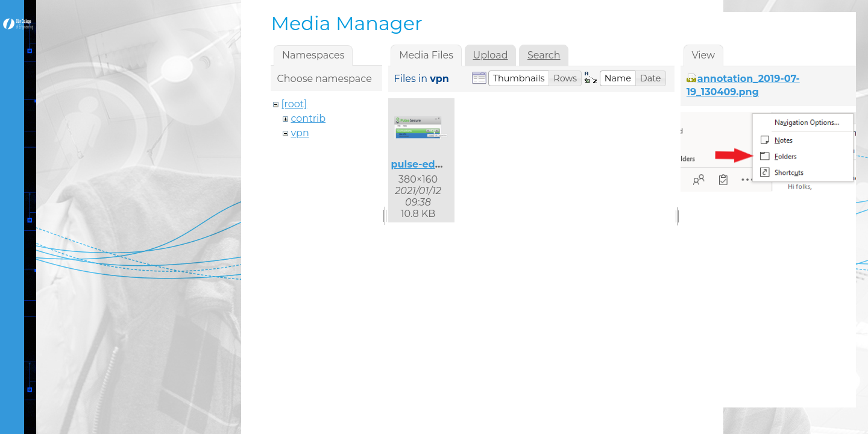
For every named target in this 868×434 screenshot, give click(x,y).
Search (544, 55)
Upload (490, 55)
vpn (300, 133)
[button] (519, 78)
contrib (308, 118)
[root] (294, 104)
